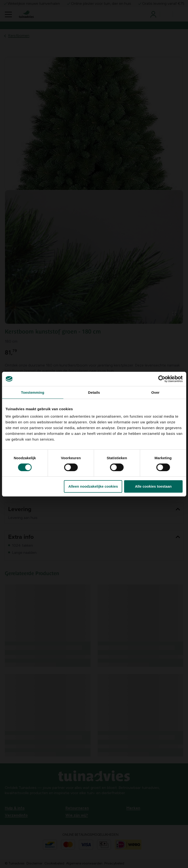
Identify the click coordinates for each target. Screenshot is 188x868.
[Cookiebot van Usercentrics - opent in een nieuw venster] (162, 379)
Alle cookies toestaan (153, 486)
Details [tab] (94, 392)
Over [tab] (155, 392)
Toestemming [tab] (33, 392)
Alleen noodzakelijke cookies (93, 486)
